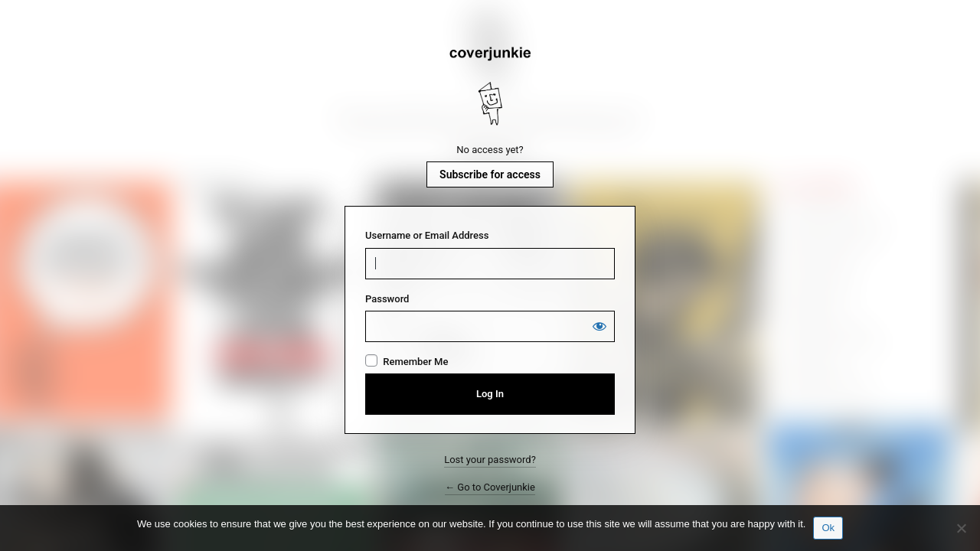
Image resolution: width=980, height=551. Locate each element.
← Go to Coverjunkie (490, 487)
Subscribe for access (490, 174)
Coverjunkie (490, 86)
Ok (828, 528)
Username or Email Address (427, 235)
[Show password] (599, 326)
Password (387, 299)
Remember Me (415, 362)
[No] (961, 528)
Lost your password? (490, 460)
